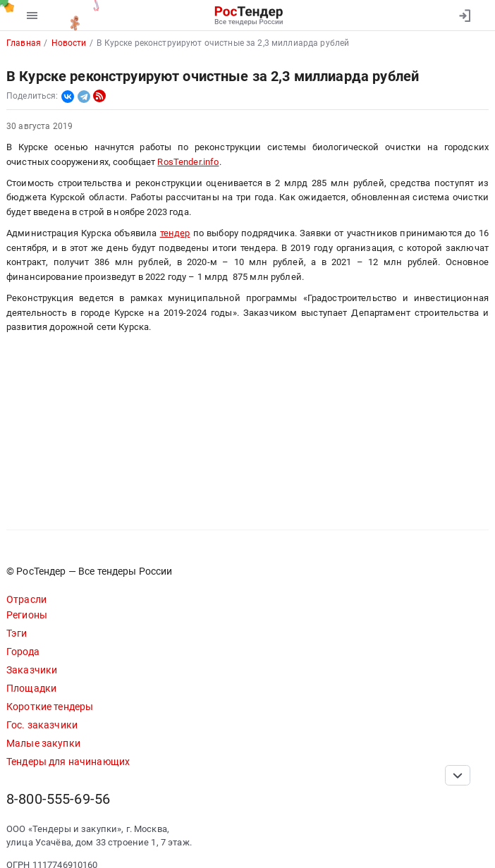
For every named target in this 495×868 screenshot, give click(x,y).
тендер (175, 233)
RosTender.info (188, 162)
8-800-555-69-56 (58, 799)
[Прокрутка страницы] (458, 775)
